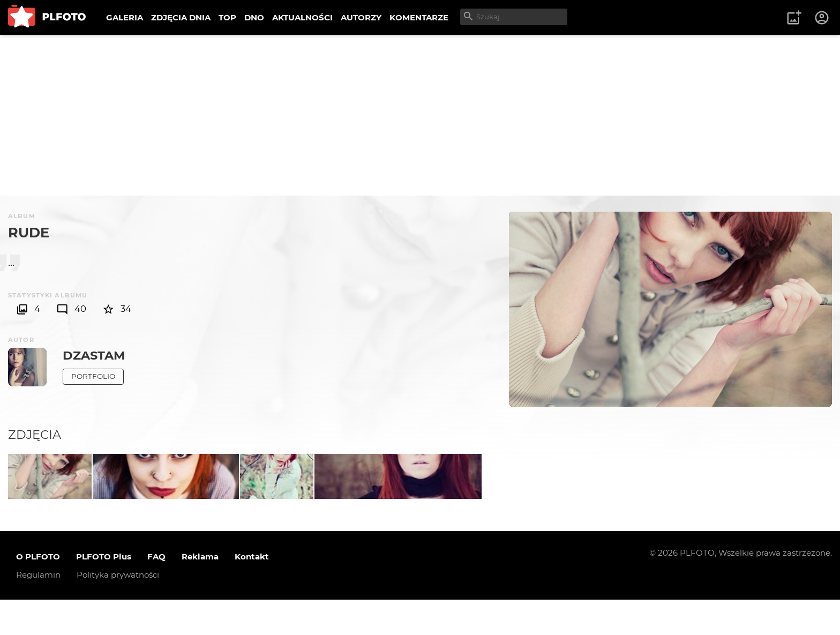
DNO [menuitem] (254, 17)
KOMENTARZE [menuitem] (419, 17)
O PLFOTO (38, 592)
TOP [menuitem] (227, 17)
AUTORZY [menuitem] (361, 17)
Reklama (200, 592)
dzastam (94, 355)
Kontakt (252, 592)
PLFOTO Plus (104, 592)
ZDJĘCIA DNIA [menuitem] (181, 17)
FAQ (156, 592)
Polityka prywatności (118, 610)
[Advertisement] (420, 115)
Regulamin (38, 610)
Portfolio (93, 376)
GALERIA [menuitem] (125, 17)
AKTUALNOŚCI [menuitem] (302, 17)
